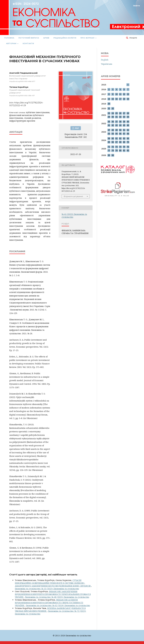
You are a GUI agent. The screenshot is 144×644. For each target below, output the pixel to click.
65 (109, 142)
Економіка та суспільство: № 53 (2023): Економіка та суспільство (47, 589)
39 (124, 122)
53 (109, 134)
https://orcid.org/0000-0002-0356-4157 (22, 96)
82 (128, 150)
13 (128, 94)
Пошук (133, 38)
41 (109, 125)
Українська (107, 64)
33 (124, 117)
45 (124, 125)
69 (124, 142)
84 (113, 155)
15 (113, 99)
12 (124, 94)
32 (120, 117)
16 (116, 99)
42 (113, 125)
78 (113, 150)
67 (116, 142)
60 (113, 138)
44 (120, 125)
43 (116, 125)
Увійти (136, 6)
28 (128, 113)
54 (113, 134)
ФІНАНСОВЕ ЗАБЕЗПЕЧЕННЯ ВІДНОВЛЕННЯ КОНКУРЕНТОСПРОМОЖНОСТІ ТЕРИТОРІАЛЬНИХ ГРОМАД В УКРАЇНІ (53, 594)
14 (109, 99)
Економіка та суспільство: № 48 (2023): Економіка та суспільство (57, 597)
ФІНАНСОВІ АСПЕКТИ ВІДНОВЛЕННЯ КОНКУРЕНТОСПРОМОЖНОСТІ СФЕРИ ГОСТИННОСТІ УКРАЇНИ (49, 603)
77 (109, 150)
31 (116, 117)
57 (124, 134)
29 (109, 117)
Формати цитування (73, 196)
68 (120, 142)
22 (113, 108)
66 (113, 142)
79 (116, 150)
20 (109, 104)
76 (128, 147)
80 (120, 150)
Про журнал (88, 38)
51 (124, 130)
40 (128, 122)
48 (113, 130)
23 (109, 113)
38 (120, 122)
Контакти (28, 43)
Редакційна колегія (65, 38)
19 (128, 99)
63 (124, 138)
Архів (46, 38)
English (105, 60)
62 (120, 138)
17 (120, 99)
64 (128, 138)
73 (116, 147)
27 (124, 113)
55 (116, 134)
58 (128, 134)
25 (116, 113)
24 (113, 113)
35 (109, 122)
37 (116, 122)
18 (124, 99)
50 (120, 130)
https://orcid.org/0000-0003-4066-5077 (22, 81)
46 (128, 125)
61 (116, 138)
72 (113, 147)
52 (128, 130)
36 (113, 122)
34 (128, 117)
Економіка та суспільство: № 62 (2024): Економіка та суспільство (58, 605)
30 (113, 117)
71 (109, 147)
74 (120, 147)
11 (120, 94)
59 (109, 138)
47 (109, 130)
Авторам (11, 43)
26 (120, 113)
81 (124, 150)
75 (124, 147)
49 (116, 130)
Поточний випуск (29, 38)
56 (120, 134)
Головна (9, 38)
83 (109, 155)
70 (128, 142)
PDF (77, 128)
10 (116, 94)
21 (109, 108)
